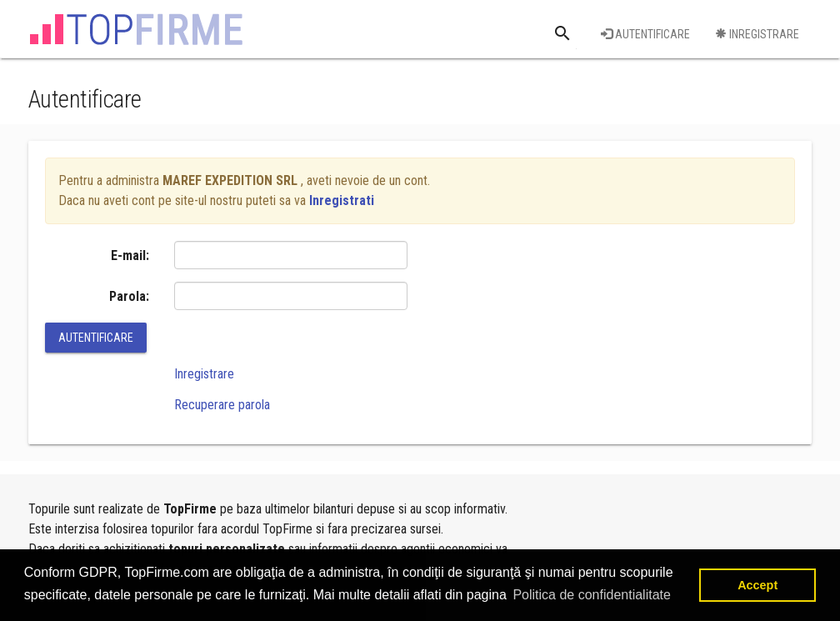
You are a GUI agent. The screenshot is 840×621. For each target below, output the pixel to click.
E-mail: (130, 255)
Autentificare (645, 34)
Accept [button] (757, 585)
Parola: (129, 296)
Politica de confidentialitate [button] (591, 595)
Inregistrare (757, 34)
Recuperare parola (222, 405)
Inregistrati (342, 200)
